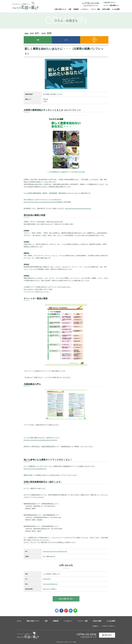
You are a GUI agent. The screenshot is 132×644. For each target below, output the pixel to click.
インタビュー (84, 9)
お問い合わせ (108, 635)
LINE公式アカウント (110, 3)
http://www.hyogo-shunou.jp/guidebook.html (78, 208)
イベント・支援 (95, 9)
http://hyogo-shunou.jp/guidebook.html (35, 469)
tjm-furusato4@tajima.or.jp (50, 584)
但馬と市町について (61, 9)
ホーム (19, 621)
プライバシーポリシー (109, 626)
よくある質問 (116, 9)
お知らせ (96, 626)
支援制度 (76, 9)
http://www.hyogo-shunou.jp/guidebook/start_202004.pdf (40, 202)
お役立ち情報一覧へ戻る (66, 599)
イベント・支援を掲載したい (111, 5)
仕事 (70, 9)
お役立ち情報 (106, 9)
